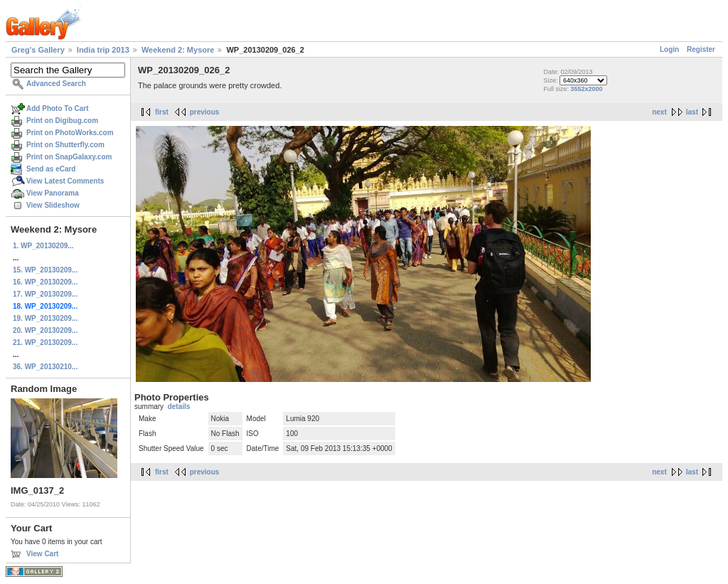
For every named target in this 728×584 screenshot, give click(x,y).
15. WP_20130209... (45, 270)
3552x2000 (586, 89)
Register (701, 49)
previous (205, 112)
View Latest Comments (65, 181)
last (692, 112)
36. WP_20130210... (45, 367)
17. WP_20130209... (45, 294)
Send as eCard (51, 169)
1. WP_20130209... (43, 246)
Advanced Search (56, 84)
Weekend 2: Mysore (178, 50)
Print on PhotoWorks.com (70, 133)
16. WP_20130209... (45, 282)
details (179, 407)
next (659, 112)
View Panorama (53, 193)
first (162, 112)
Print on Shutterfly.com (65, 145)
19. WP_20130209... (45, 318)
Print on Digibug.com (62, 121)
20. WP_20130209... (45, 330)
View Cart (42, 554)
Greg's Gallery (38, 50)
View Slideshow (53, 205)
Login (669, 49)
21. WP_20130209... (45, 343)
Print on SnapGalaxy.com (69, 157)
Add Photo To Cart (58, 108)
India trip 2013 (103, 50)
